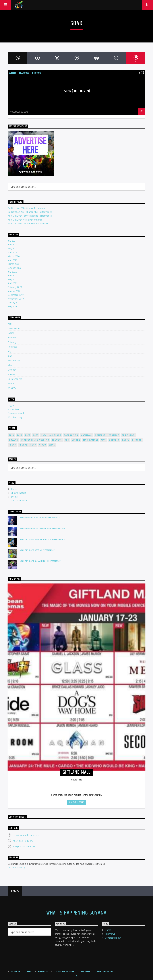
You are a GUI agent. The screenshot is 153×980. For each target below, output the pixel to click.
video (43, 445)
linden (76, 440)
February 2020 (15, 287)
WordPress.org (15, 417)
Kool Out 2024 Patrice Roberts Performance (30, 216)
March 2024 (14, 256)
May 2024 (13, 249)
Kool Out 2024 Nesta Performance (25, 220)
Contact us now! (19, 501)
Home (14, 489)
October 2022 (15, 268)
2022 (28, 435)
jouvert (57, 440)
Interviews (110, 934)
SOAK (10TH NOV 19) (77, 91)
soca (33, 445)
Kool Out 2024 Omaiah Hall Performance (28, 224)
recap (12, 445)
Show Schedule (19, 493)
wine (52, 445)
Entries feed (14, 409)
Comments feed (16, 413)
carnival (87, 435)
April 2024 (13, 252)
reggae (23, 445)
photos (137, 440)
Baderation (71, 435)
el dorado (128, 435)
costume (114, 435)
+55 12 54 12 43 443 (23, 841)
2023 (36, 435)
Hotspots (12, 347)
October (12, 370)
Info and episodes (76, 802)
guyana (13, 440)
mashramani (91, 440)
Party (126, 440)
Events (13, 73)
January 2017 (14, 303)
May (10, 365)
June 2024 (13, 245)
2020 (20, 435)
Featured (24, 73)
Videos (11, 383)
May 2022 (13, 279)
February (12, 342)
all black (55, 435)
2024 (44, 435)
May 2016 (13, 306)
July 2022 (12, 272)
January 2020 (14, 291)
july (9, 351)
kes (67, 440)
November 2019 (16, 299)
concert (100, 435)
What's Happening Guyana (76, 913)
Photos (37, 73)
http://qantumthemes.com (26, 835)
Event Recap (14, 328)
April (10, 324)
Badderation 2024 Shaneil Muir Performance (30, 212)
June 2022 (13, 276)
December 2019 (16, 295)
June (10, 356)
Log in (11, 406)
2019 (11, 435)
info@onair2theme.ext (24, 846)
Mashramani (14, 360)
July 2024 (12, 241)
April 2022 (13, 283)
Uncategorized (15, 379)
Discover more (16, 868)
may (103, 440)
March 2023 (14, 264)
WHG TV (12, 388)
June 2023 (13, 260)
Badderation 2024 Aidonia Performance (27, 208)
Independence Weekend (35, 440)
